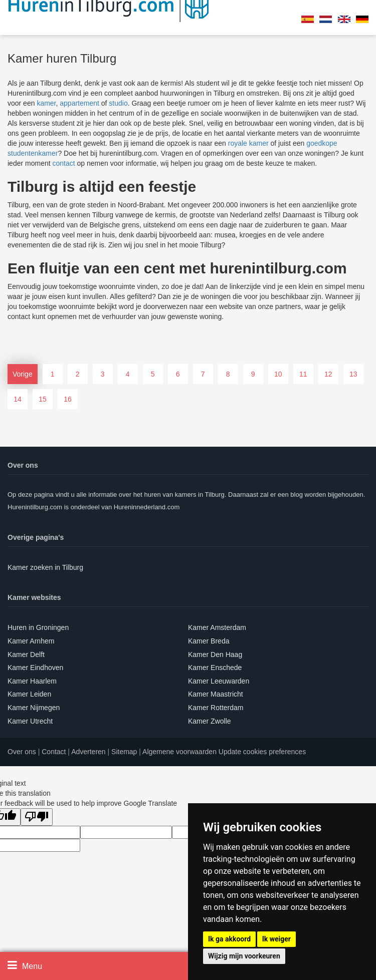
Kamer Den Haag (215, 655)
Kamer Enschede (215, 668)
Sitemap (124, 752)
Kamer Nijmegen (34, 708)
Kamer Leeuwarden (219, 681)
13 (353, 374)
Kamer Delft (26, 655)
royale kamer (248, 143)
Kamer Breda (209, 641)
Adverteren (88, 752)
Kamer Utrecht (30, 721)
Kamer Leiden (29, 694)
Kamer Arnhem (31, 641)
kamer (46, 103)
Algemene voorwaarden (179, 752)
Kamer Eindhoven (35, 668)
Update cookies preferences (262, 752)
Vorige (23, 374)
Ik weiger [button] (276, 939)
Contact (54, 752)
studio (118, 103)
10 (278, 374)
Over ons (22, 752)
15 (43, 399)
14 (18, 399)
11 (303, 374)
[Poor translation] (37, 817)
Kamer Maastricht (216, 694)
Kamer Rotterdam (216, 708)
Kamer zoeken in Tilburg (45, 567)
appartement (79, 103)
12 (328, 374)
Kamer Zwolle (210, 721)
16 (68, 399)
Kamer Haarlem (32, 681)
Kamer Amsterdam (217, 627)
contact (63, 163)
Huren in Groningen (38, 627)
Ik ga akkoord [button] (229, 939)
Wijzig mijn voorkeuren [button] (244, 956)
